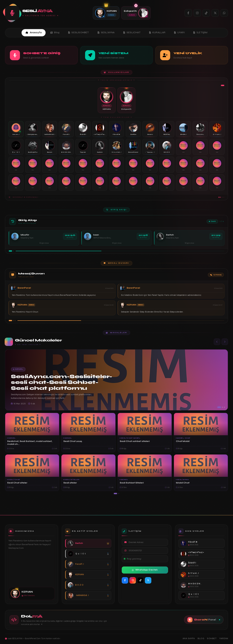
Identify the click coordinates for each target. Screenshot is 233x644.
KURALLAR (157, 33)
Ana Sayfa (189, 639)
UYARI (179, 33)
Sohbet (212, 639)
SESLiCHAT (132, 33)
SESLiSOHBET (79, 33)
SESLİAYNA (106, 33)
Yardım (224, 639)
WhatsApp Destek (145, 570)
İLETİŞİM (200, 33)
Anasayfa (34, 33)
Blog (55, 33)
